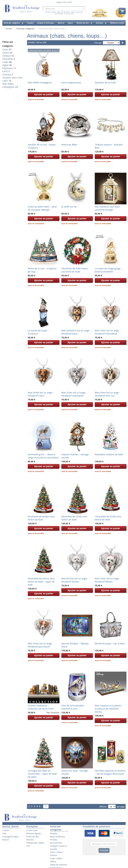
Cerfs (5, 71)
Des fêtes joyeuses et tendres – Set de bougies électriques (110, 772)
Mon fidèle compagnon (40, 83)
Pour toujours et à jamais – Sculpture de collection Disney (109, 709)
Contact (6, 830)
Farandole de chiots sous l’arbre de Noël (74, 518)
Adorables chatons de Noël (109, 454)
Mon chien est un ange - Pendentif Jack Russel (41, 645)
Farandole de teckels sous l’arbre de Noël (41, 518)
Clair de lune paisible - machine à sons (73, 707)
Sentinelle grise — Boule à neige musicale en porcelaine (43, 456)
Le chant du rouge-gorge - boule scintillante (108, 270)
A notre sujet (32, 830)
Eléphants (8, 68)
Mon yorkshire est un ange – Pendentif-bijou (76, 332)
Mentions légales (34, 833)
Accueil (9, 29)
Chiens (6, 53)
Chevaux (7, 74)
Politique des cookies (35, 843)
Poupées (54, 833)
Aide (70, 2)
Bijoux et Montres (58, 837)
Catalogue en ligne (10, 837)
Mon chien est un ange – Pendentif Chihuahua (108, 332)
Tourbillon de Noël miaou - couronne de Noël (75, 270)
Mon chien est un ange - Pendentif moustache (74, 394)
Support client (62, 2)
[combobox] (64, 8)
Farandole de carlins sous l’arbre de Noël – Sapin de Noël (41, 582)
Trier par (98, 43)
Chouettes (8, 59)
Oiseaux (7, 56)
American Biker (69, 145)
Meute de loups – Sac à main (110, 643)
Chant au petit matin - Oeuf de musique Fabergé (42, 208)
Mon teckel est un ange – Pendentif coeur (41, 394)
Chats (5, 49)
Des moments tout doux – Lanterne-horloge (108, 208)
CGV (28, 846)
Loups (5, 62)
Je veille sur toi (69, 207)
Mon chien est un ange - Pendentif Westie (107, 580)
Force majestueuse (71, 83)
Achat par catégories (26, 29)
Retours (6, 840)
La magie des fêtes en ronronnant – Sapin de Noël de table (42, 774)
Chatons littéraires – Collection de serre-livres (41, 707)
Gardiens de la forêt (105, 83)
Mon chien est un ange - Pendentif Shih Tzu (107, 394)
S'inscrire (104, 850)
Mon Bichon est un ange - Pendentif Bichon (75, 580)
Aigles (5, 65)
